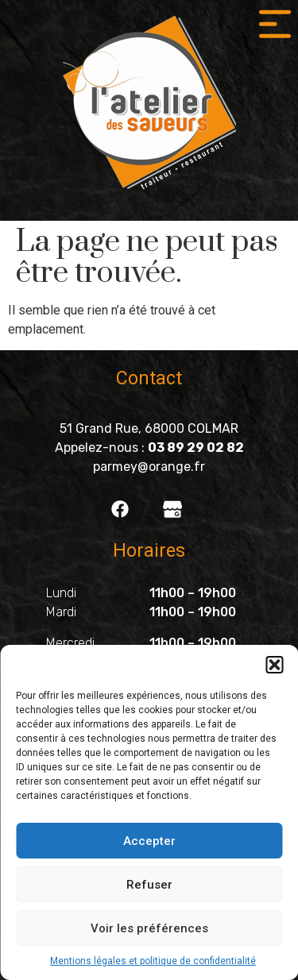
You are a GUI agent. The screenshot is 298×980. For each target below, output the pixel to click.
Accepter (149, 841)
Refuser (149, 885)
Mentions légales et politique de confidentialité (153, 961)
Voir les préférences (149, 928)
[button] (274, 665)
